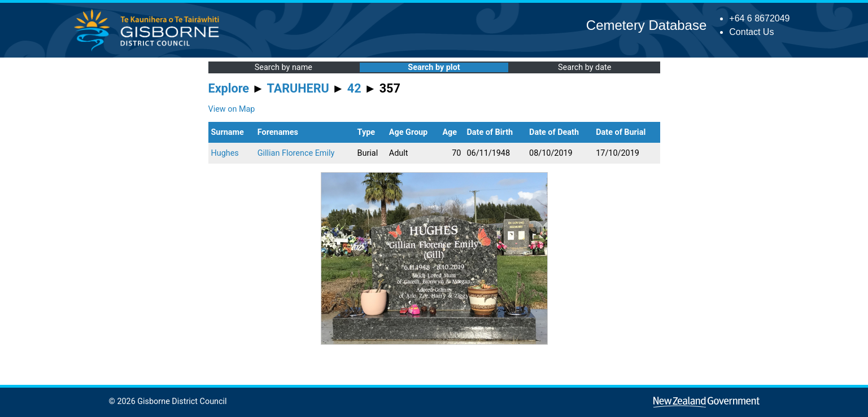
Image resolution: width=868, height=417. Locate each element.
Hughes (225, 153)
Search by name (283, 67)
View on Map (232, 109)
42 (354, 88)
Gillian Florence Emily (296, 153)
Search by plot (434, 67)
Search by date (585, 67)
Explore (229, 88)
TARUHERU (298, 88)
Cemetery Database (646, 25)
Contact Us (751, 32)
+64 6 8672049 (759, 18)
